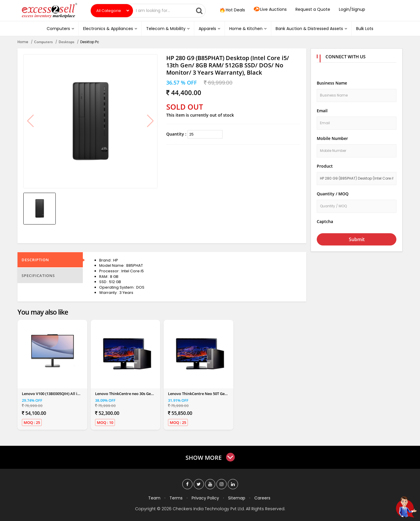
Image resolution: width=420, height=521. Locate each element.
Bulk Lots (365, 29)
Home (23, 42)
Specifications (38, 276)
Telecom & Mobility (168, 29)
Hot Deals (232, 10)
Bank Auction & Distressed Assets (311, 29)
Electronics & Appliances (110, 29)
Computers (60, 29)
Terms (176, 498)
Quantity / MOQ (333, 194)
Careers (262, 498)
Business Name (332, 83)
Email (322, 111)
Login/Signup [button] (352, 9)
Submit (357, 239)
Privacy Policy (205, 498)
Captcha (325, 221)
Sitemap (237, 498)
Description (35, 260)
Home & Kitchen (248, 29)
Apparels (209, 29)
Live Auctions (270, 10)
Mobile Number (332, 138)
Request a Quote (313, 9)
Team (154, 498)
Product (325, 166)
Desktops (66, 42)
